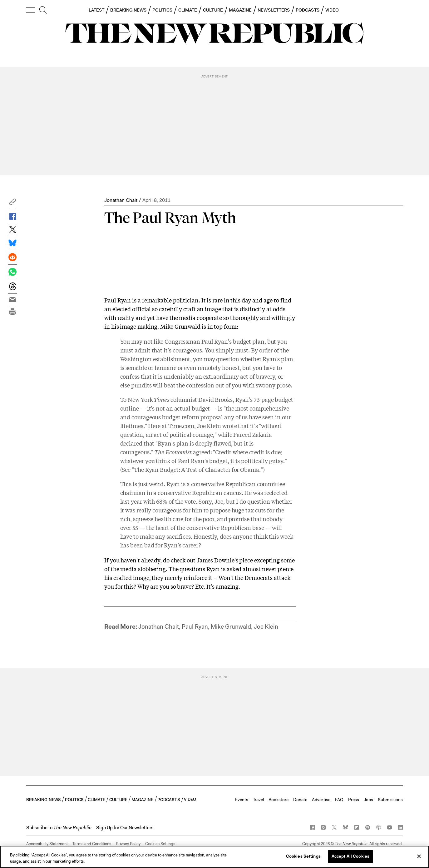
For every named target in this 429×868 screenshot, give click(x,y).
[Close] (419, 856)
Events (242, 800)
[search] (43, 10)
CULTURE (213, 10)
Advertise (321, 800)
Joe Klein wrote (217, 426)
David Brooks (215, 399)
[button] (12, 204)
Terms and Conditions (92, 844)
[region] (214, 857)
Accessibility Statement (47, 844)
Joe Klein (266, 627)
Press (354, 800)
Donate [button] (300, 800)
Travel (258, 800)
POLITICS (162, 10)
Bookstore (279, 800)
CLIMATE (188, 10)
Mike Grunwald (180, 326)
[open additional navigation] (31, 10)
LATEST (96, 10)
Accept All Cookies (350, 856)
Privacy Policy (128, 844)
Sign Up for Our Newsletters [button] (125, 828)
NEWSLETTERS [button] (274, 10)
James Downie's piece (225, 560)
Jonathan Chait (121, 200)
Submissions (390, 800)
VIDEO (332, 10)
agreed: (183, 452)
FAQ (339, 800)
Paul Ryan (195, 627)
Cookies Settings (160, 844)
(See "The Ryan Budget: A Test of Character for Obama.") (192, 469)
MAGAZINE (240, 10)
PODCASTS (308, 10)
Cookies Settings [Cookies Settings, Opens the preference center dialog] (303, 856)
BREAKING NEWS (128, 10)
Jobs (368, 800)
